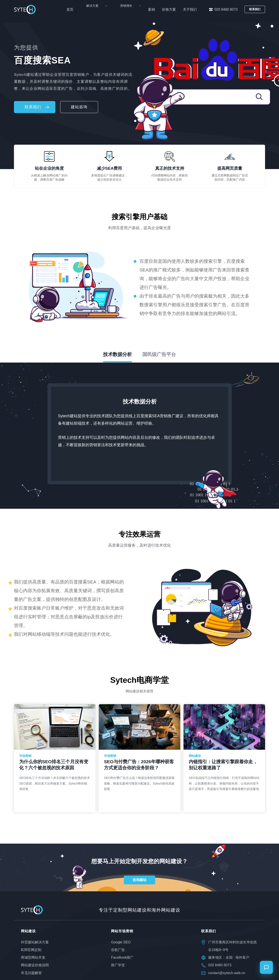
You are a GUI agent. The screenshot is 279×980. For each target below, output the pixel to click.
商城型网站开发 (33, 957)
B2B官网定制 (31, 950)
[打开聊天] (266, 967)
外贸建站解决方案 (35, 942)
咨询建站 (139, 880)
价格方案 (169, 9)
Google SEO (121, 942)
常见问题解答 (31, 973)
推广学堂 (118, 965)
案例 (151, 9)
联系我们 (255, 9)
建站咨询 (79, 107)
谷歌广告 (118, 950)
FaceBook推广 (122, 957)
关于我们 (190, 9)
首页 (87, 9)
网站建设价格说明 (35, 965)
